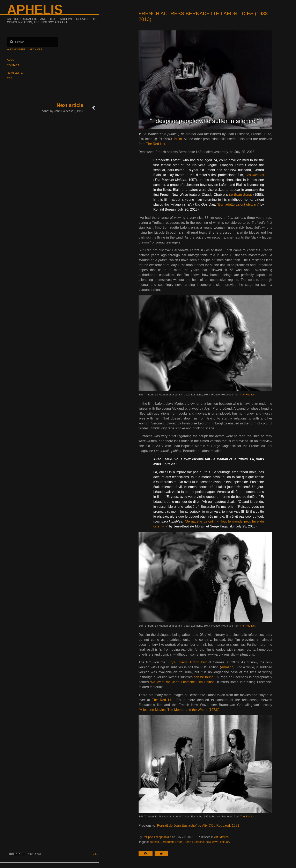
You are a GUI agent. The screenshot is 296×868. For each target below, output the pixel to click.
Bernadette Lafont (172, 842)
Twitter (95, 854)
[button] (147, 854)
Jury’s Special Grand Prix (187, 662)
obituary (225, 842)
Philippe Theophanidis (157, 837)
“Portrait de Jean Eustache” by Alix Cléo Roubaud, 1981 (198, 826)
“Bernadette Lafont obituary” (238, 205)
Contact (13, 65)
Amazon (227, 667)
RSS (10, 78)
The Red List (156, 144)
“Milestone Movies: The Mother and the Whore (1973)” (179, 710)
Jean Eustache (195, 842)
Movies (224, 837)
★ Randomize (16, 50)
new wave (212, 842)
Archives (36, 50)
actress (154, 842)
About (11, 60)
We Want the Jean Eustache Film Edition (182, 682)
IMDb (178, 139)
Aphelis (35, 10)
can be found (204, 677)
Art (216, 837)
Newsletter (16, 73)
